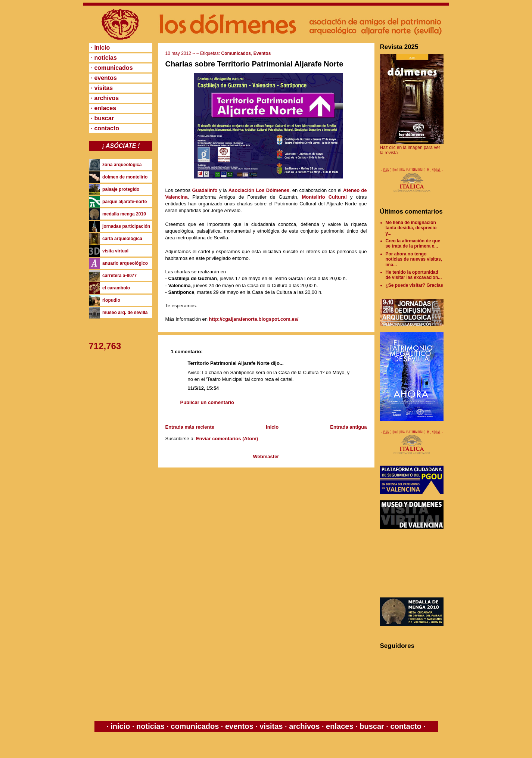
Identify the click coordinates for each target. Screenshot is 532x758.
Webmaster (266, 456)
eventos (239, 726)
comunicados (195, 726)
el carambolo (116, 288)
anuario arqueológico (125, 263)
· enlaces (104, 108)
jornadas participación (126, 226)
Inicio (272, 427)
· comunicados (112, 68)
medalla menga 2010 (124, 214)
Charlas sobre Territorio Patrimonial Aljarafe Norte (254, 64)
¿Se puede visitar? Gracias (414, 285)
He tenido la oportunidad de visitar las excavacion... (414, 275)
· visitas (102, 88)
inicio (120, 726)
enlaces (339, 726)
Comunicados (236, 53)
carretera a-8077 (119, 276)
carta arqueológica (122, 239)
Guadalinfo (205, 190)
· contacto (105, 128)
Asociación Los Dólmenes (259, 190)
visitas (271, 726)
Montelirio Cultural (324, 197)
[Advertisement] (414, 563)
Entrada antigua (348, 427)
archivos (304, 726)
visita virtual (115, 251)
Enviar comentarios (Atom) (227, 439)
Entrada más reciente (190, 427)
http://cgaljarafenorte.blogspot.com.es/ (254, 319)
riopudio (111, 300)
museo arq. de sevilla (125, 313)
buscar (372, 726)
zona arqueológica (122, 165)
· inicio (101, 48)
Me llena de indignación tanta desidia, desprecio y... (411, 228)
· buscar (102, 118)
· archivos (105, 98)
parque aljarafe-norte (125, 202)
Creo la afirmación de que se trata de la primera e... (413, 243)
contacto (405, 726)
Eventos (262, 53)
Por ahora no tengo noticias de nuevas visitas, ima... (414, 259)
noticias (151, 726)
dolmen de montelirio (125, 177)
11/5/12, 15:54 (203, 388)
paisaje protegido (121, 189)
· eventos (104, 78)
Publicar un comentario (207, 402)
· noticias (104, 58)
